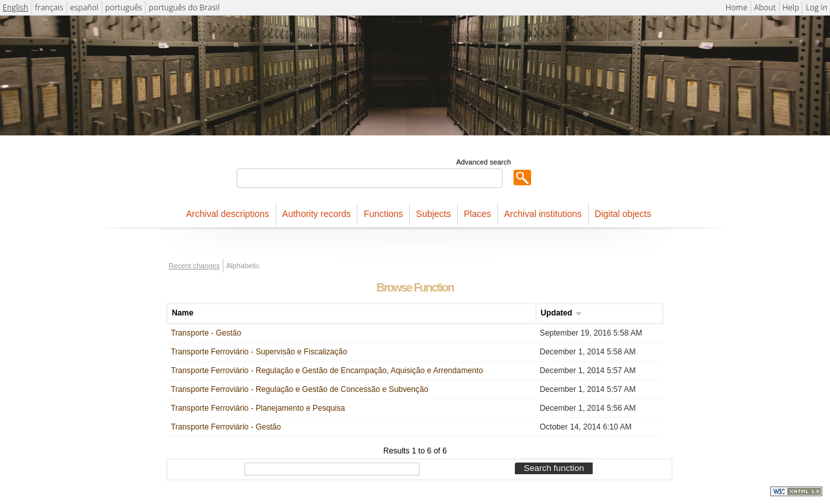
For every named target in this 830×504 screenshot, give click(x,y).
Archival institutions (543, 214)
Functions (384, 214)
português (124, 7)
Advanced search (483, 162)
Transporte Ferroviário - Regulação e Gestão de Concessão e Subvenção (300, 389)
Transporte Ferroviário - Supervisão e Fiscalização (259, 352)
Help (791, 7)
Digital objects (623, 214)
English (16, 7)
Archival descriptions (228, 214)
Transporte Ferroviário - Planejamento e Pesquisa (258, 408)
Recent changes (194, 266)
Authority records (316, 214)
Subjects (434, 214)
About (765, 7)
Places (477, 214)
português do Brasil (184, 7)
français (49, 7)
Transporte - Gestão (206, 333)
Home (737, 7)
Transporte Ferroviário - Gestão (226, 427)
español (84, 7)
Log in (816, 7)
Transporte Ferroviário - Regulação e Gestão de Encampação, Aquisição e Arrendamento (327, 371)
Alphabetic (243, 266)
